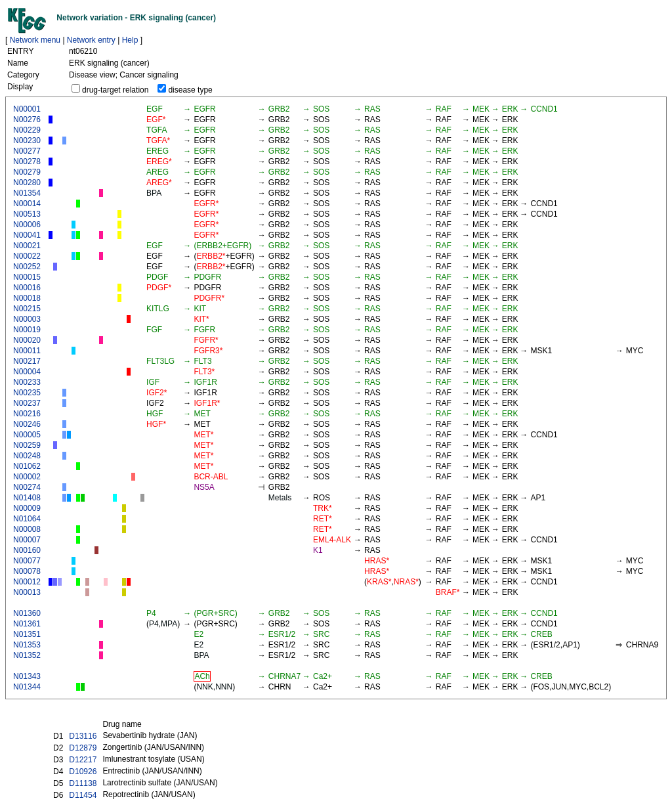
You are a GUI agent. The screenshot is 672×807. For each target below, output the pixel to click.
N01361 (27, 624)
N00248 (27, 456)
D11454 (83, 795)
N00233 (27, 382)
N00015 (27, 277)
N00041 (27, 235)
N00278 (27, 162)
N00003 (27, 319)
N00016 (27, 288)
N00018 (27, 298)
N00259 (27, 445)
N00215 (27, 309)
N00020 (27, 340)
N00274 (27, 487)
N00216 (27, 414)
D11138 (83, 783)
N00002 (27, 477)
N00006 (27, 225)
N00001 (27, 109)
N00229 (27, 130)
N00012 (27, 582)
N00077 (27, 561)
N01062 (27, 466)
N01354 (27, 193)
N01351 (27, 634)
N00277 (27, 151)
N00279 (27, 172)
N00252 (27, 267)
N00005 (27, 435)
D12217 (83, 760)
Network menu (35, 40)
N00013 (27, 592)
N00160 (27, 550)
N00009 (27, 508)
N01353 (27, 645)
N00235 (27, 393)
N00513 (27, 214)
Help (130, 40)
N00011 (27, 351)
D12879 (83, 748)
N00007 (27, 540)
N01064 (27, 519)
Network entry (91, 40)
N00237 (27, 403)
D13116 (83, 736)
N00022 (27, 256)
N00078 (27, 571)
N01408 (27, 498)
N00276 (27, 120)
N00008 (27, 529)
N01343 (27, 676)
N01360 (27, 613)
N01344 (27, 687)
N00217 (27, 361)
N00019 (27, 330)
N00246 (27, 424)
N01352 (27, 655)
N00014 (27, 204)
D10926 (83, 772)
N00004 (27, 372)
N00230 (27, 141)
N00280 (27, 183)
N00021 (27, 246)
